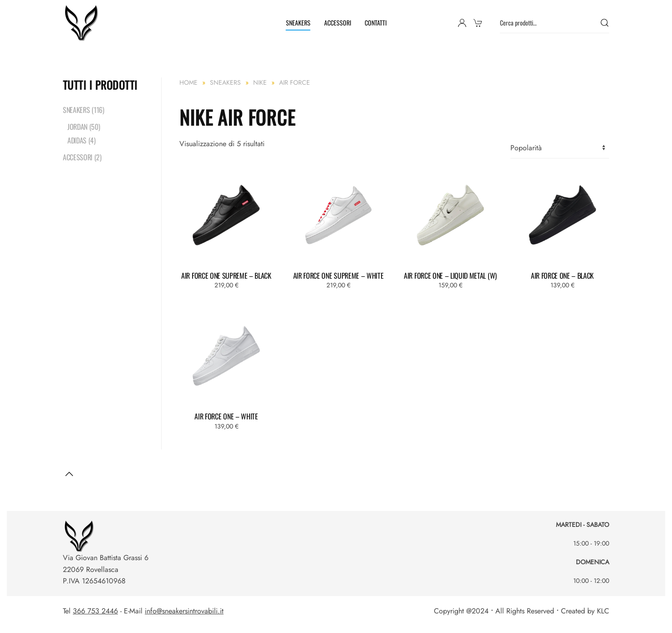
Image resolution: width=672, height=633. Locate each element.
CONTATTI (376, 23)
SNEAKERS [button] (298, 23)
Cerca (605, 23)
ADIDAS (77, 140)
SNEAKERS (76, 110)
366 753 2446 (95, 611)
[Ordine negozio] (560, 148)
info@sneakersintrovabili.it (184, 611)
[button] (69, 474)
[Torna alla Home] (82, 23)
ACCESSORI (338, 23)
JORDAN (77, 127)
